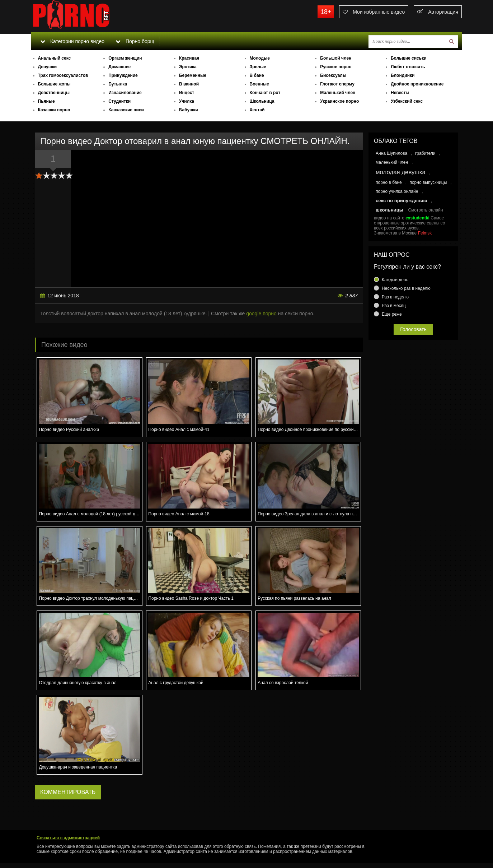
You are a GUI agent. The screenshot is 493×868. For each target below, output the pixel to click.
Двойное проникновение (417, 84)
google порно (261, 314)
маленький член (392, 162)
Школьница (262, 101)
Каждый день (395, 280)
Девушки (48, 67)
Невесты (400, 93)
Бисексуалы (333, 75)
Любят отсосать (408, 67)
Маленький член (338, 93)
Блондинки (403, 75)
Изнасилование (125, 93)
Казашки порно (54, 110)
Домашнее (119, 67)
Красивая (189, 58)
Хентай (257, 110)
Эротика (188, 67)
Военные (259, 84)
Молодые (260, 58)
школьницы (389, 210)
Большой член (336, 58)
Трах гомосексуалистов (63, 75)
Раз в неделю (395, 297)
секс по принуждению (402, 201)
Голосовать (413, 329)
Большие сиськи (409, 58)
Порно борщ (135, 41)
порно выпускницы (428, 182)
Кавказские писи (126, 110)
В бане (257, 75)
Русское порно (336, 67)
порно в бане (389, 182)
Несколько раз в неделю (406, 288)
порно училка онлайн (397, 191)
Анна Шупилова (391, 153)
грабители (425, 153)
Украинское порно (339, 101)
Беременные (193, 75)
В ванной (189, 84)
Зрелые (258, 67)
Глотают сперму (337, 84)
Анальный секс (55, 58)
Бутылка (118, 84)
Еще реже (392, 314)
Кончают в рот (265, 93)
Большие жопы (54, 84)
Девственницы (54, 93)
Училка (187, 101)
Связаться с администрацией (68, 838)
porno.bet (85, 16)
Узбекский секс (407, 101)
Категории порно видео (72, 41)
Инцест (187, 93)
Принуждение (123, 75)
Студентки (119, 101)
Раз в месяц (394, 306)
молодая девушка (401, 172)
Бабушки (189, 110)
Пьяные (46, 101)
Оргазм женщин (125, 58)
